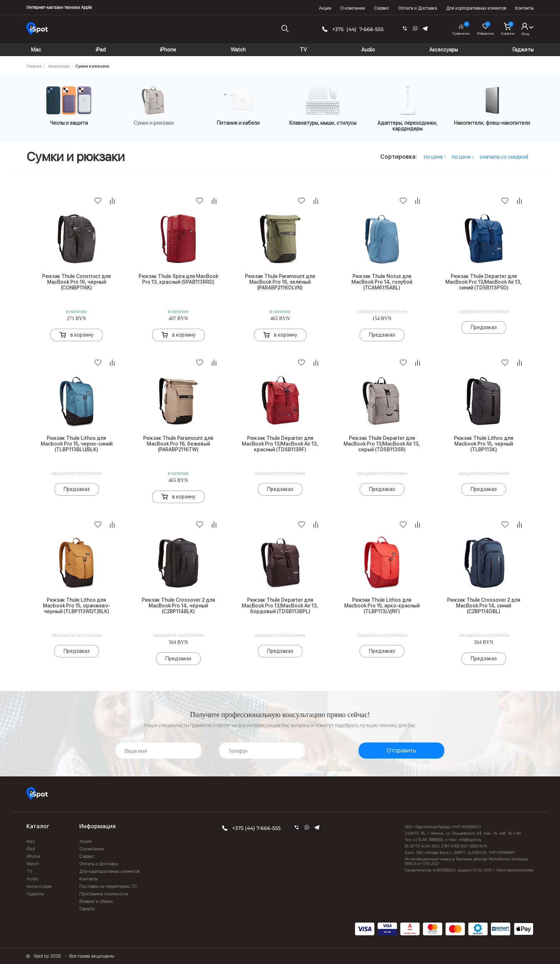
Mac (31, 841)
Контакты (524, 8)
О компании (353, 8)
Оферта (87, 909)
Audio (32, 879)
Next (536, 113)
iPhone (33, 856)
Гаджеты (35, 894)
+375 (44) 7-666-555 (358, 29)
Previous (24, 113)
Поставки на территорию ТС (108, 886)
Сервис (382, 8)
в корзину (82, 335)
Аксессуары (59, 66)
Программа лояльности (104, 894)
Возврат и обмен (96, 901)
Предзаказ (382, 335)
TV (29, 871)
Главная (34, 66)
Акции (325, 8)
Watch (33, 864)
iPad (31, 849)
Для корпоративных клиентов (476, 8)
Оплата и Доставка (418, 8)
